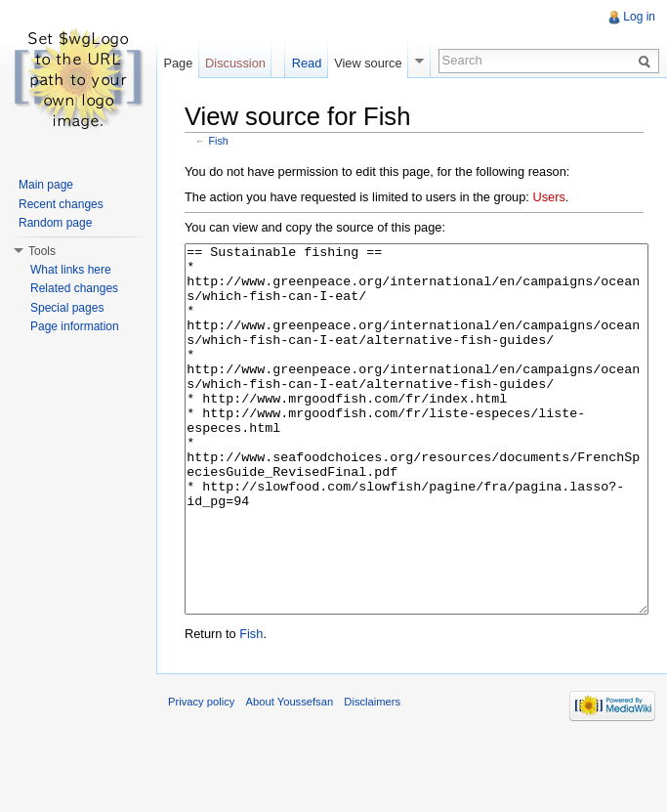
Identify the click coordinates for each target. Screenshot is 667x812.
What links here (71, 270)
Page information (75, 326)
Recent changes (61, 204)
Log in (639, 17)
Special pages (67, 308)
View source (368, 63)
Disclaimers (372, 775)
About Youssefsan (290, 775)
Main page (46, 185)
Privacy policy (201, 775)
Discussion (235, 63)
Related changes (74, 288)
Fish (219, 141)
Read (307, 63)
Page (178, 63)
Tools (42, 251)
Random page (55, 223)
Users (548, 197)
